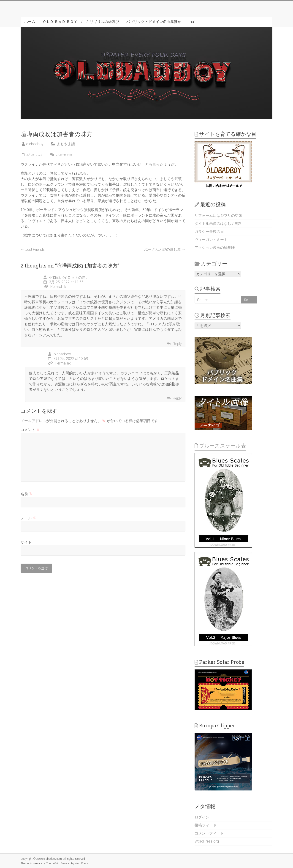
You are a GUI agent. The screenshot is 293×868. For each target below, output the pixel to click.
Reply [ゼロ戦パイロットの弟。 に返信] (177, 344)
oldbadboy (35, 144)
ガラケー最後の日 (209, 232)
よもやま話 (66, 144)
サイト (26, 542)
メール (28, 518)
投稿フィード (206, 825)
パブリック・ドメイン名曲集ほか (154, 22)
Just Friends (33, 249)
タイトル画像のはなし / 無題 (218, 224)
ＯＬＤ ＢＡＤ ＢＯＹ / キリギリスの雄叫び (81, 22)
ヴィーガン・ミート (211, 240)
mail (192, 22)
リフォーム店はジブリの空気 (218, 216)
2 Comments (60, 155)
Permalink (55, 287)
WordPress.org (207, 841)
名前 (27, 494)
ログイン (202, 817)
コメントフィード (209, 833)
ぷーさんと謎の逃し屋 (165, 249)
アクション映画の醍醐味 (215, 248)
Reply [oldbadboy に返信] (177, 398)
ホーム (30, 22)
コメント (30, 430)
